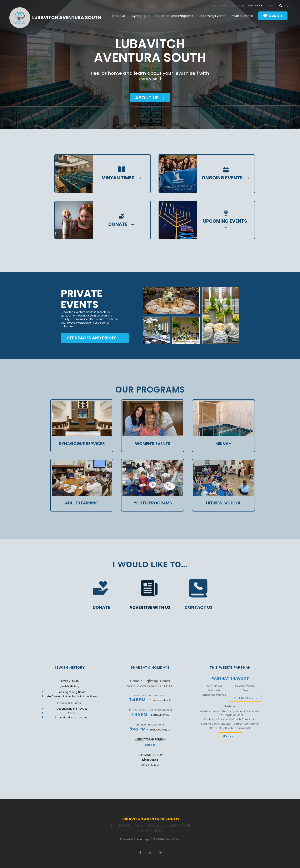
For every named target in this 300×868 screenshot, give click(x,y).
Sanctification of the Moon (72, 717)
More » (228, 736)
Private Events (242, 16)
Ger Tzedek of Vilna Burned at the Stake (72, 696)
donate (118, 224)
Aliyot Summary (245, 686)
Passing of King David (72, 692)
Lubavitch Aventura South (67, 18)
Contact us (199, 607)
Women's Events (153, 444)
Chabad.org (141, 839)
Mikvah (223, 444)
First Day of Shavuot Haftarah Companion (230, 719)
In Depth (245, 690)
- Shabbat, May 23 (150, 730)
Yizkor (72, 713)
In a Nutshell (214, 686)
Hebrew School (223, 503)
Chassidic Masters (214, 695)
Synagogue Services (82, 444)
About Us (119, 16)
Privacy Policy (172, 839)
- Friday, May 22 (150, 715)
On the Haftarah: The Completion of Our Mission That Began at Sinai (230, 713)
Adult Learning (82, 503)
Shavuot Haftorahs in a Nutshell (230, 728)
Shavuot (150, 760)
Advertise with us (150, 607)
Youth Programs (153, 503)
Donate (276, 16)
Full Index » (243, 698)
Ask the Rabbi (238, 6)
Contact (273, 6)
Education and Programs (174, 16)
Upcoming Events (212, 16)
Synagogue (141, 16)
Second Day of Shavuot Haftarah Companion (230, 724)
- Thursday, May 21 (150, 700)
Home (214, 6)
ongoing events (222, 178)
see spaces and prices (92, 338)
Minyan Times (118, 178)
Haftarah (214, 690)
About (224, 6)
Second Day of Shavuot (72, 709)
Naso (150, 745)
